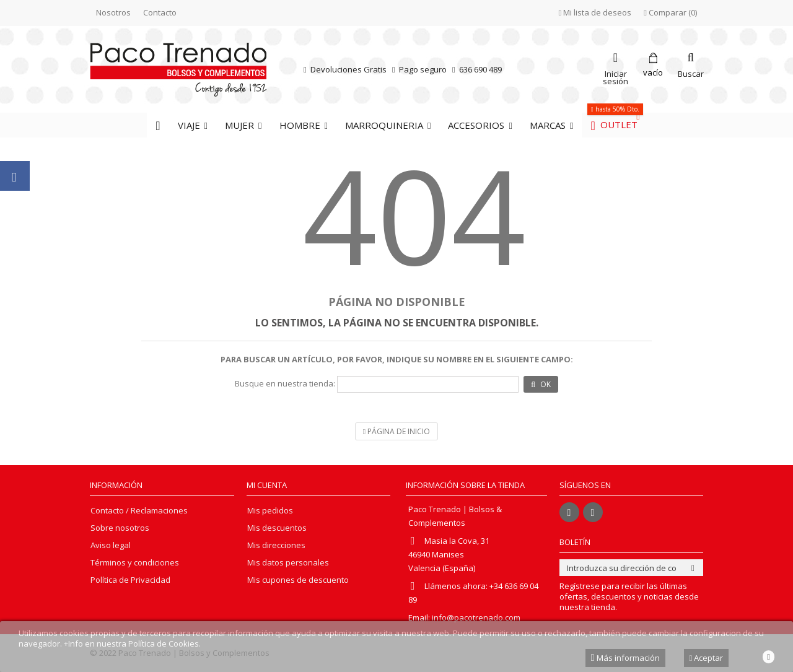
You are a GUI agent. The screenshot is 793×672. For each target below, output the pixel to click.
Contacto (160, 12)
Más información (625, 658)
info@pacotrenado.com (476, 617)
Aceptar (707, 658)
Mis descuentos (277, 528)
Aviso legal (111, 545)
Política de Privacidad (130, 580)
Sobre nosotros (120, 528)
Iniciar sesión (616, 76)
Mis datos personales (288, 563)
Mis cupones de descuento (298, 580)
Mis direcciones (276, 545)
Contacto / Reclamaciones (139, 511)
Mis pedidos (270, 511)
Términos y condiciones (135, 563)
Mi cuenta (267, 485)
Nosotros (113, 12)
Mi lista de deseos (595, 12)
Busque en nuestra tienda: (285, 384)
